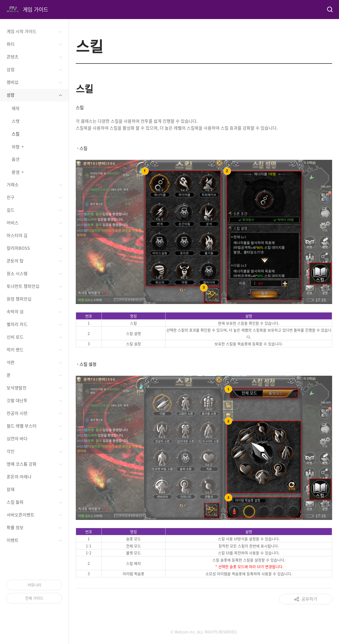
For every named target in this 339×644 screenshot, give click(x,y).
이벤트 (13, 540)
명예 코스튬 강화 (22, 464)
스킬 (16, 134)
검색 (329, 10)
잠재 (11, 489)
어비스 (13, 223)
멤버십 (13, 82)
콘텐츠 (13, 57)
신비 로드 (15, 337)
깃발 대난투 (17, 400)
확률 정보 (15, 527)
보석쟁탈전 (17, 388)
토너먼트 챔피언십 (23, 286)
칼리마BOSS (18, 248)
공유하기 (309, 599)
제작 (16, 108)
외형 (16, 147)
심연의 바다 (17, 438)
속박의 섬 (15, 311)
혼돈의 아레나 (19, 477)
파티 (11, 44)
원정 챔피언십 (19, 299)
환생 (16, 172)
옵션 (16, 159)
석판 (11, 362)
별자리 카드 (17, 324)
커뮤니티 (34, 585)
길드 (11, 210)
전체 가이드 (34, 598)
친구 (11, 197)
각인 (11, 451)
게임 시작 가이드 (22, 31)
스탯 (16, 121)
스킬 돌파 (15, 502)
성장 (11, 95)
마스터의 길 (17, 235)
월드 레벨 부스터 (22, 426)
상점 (11, 69)
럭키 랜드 (15, 350)
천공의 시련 (17, 413)
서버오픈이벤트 (21, 515)
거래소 (13, 184)
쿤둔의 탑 (15, 261)
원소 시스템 (17, 273)
